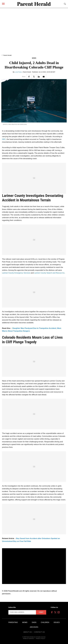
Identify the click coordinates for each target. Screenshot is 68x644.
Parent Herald (7, 55)
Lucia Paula (18, 72)
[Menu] (3, 4)
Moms (25, 622)
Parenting (13, 622)
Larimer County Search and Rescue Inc (49, 273)
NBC (4, 139)
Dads (34, 622)
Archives (34, 627)
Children (45, 622)
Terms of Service (28, 639)
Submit (41, 612)
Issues (57, 622)
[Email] (44, 77)
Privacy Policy (41, 639)
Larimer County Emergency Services (16, 273)
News (34, 58)
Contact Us (39, 632)
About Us (27, 632)
